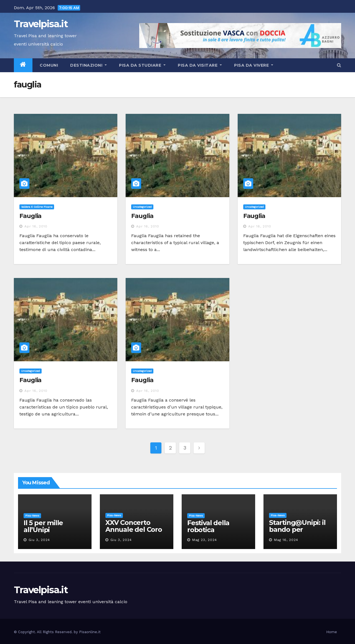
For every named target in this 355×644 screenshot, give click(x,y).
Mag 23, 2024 (205, 540)
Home (332, 632)
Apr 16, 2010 (36, 226)
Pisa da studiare (142, 65)
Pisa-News (32, 516)
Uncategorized (142, 207)
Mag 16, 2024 (286, 540)
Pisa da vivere (254, 65)
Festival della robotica (208, 526)
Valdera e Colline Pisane (37, 207)
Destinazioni (88, 65)
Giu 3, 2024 (39, 540)
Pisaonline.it (90, 632)
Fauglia (30, 216)
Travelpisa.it (41, 24)
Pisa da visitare (200, 65)
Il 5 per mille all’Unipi (43, 526)
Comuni (48, 65)
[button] (339, 65)
